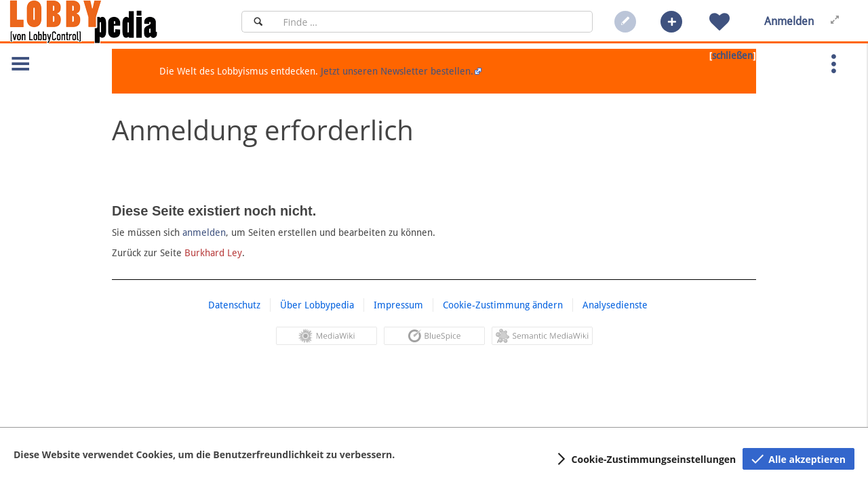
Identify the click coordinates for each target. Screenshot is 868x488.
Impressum (398, 305)
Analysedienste (615, 305)
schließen (732, 56)
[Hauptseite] (106, 22)
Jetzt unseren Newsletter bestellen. (397, 71)
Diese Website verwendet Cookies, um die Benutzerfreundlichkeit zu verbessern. (204, 454)
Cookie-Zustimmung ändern (503, 305)
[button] (671, 22)
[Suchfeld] (434, 22)
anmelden (204, 232)
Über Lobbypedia (317, 305)
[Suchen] (258, 22)
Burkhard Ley (213, 253)
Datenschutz (234, 305)
